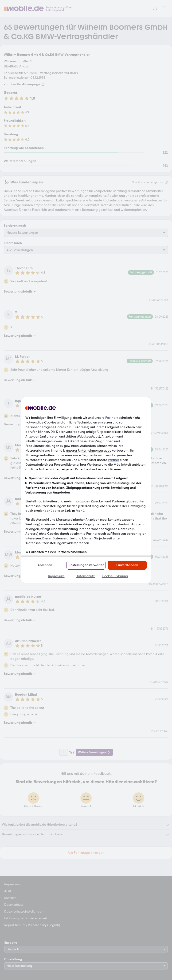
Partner (111, 418)
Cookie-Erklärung (115, 576)
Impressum (56, 576)
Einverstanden (127, 565)
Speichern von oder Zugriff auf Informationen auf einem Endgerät (79, 478)
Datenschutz (85, 576)
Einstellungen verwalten (86, 565)
